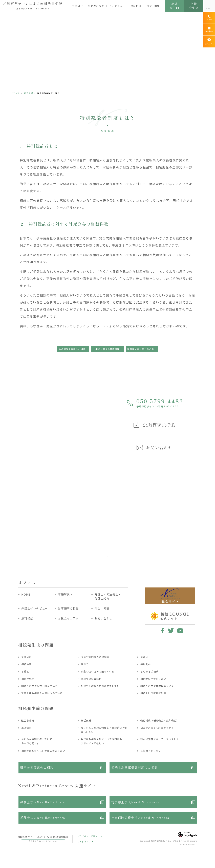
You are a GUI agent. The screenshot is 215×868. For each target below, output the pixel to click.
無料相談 (136, 6)
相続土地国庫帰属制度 (153, 693)
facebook (162, 631)
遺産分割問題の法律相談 (95, 657)
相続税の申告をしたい (153, 679)
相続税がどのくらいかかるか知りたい (43, 751)
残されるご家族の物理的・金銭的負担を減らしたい (104, 730)
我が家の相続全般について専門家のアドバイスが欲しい (101, 741)
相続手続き (28, 679)
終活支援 (86, 720)
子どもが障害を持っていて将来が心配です (37, 741)
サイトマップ (84, 841)
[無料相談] (209, 30)
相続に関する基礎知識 (107, 349)
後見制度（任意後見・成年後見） (160, 720)
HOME (16, 93)
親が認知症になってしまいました (160, 739)
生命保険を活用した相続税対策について (74, 349)
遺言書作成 (28, 720)
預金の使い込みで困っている (98, 671)
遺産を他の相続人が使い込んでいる (42, 693)
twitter (171, 631)
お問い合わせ (103, 618)
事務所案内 (65, 594)
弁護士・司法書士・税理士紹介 (108, 596)
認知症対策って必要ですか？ (157, 728)
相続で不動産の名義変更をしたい (100, 686)
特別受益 (146, 664)
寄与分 (85, 664)
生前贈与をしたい (151, 751)
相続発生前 (174, 6)
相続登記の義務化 (91, 679)
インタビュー (117, 6)
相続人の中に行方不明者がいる (39, 686)
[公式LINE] (209, 42)
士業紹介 (77, 6)
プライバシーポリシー (89, 836)
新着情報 (28, 93)
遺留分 (144, 657)
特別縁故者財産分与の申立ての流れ (143, 349)
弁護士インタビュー (35, 608)
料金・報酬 (153, 6)
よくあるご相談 (149, 671)
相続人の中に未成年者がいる (157, 686)
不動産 (25, 671)
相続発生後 (194, 6)
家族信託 (27, 728)
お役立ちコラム (68, 618)
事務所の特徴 (96, 6)
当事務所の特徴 (68, 608)
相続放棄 (27, 664)
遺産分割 (27, 657)
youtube (180, 631)
